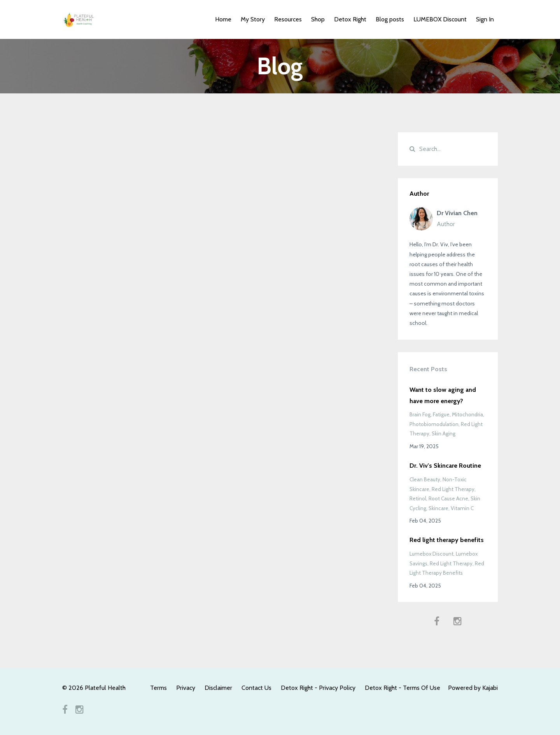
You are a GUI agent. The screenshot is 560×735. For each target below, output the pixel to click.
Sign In (485, 19)
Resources (288, 19)
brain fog (420, 414)
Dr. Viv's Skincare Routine (445, 466)
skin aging (444, 433)
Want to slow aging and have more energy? (443, 395)
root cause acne (448, 498)
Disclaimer (218, 688)
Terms (158, 688)
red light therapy (453, 489)
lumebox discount (431, 554)
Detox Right (350, 19)
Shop (318, 19)
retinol (418, 498)
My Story (253, 19)
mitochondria (467, 414)
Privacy (186, 688)
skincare (438, 508)
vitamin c (462, 508)
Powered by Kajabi (473, 688)
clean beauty (425, 479)
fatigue (441, 414)
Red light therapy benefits (447, 540)
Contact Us (256, 688)
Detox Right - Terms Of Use (402, 688)
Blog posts (390, 19)
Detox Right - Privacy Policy (318, 688)
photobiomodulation (434, 424)
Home (223, 19)
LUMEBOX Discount (440, 19)
